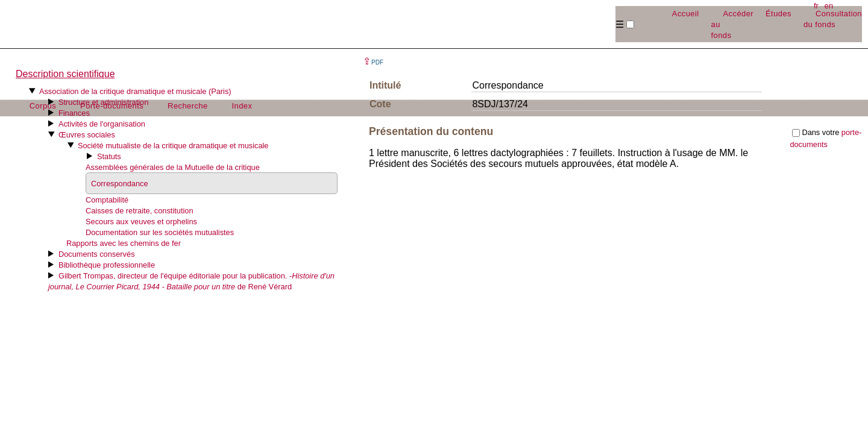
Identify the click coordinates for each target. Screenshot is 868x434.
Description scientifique (65, 74)
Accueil (686, 14)
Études (778, 14)
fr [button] (816, 6)
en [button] (829, 6)
